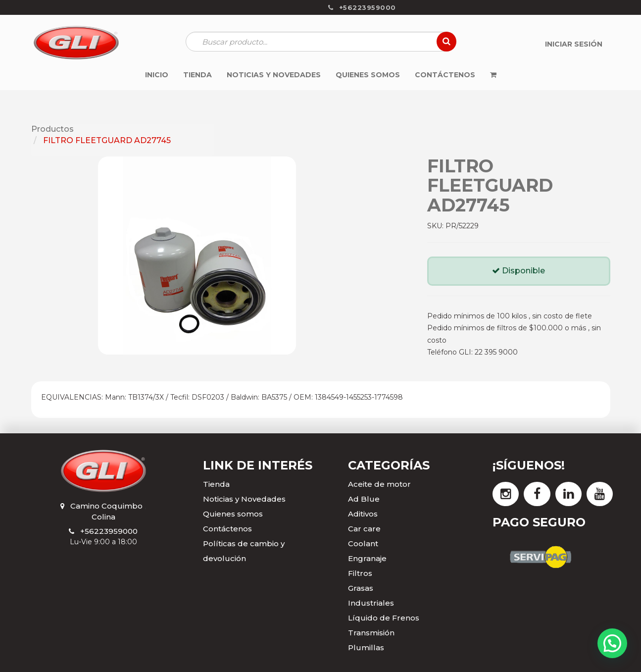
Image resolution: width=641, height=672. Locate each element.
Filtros (360, 573)
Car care (364, 529)
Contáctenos (227, 529)
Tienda (216, 484)
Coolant (363, 543)
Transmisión (371, 633)
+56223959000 (109, 531)
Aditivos (363, 514)
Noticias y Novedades (244, 499)
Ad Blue (364, 499)
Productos (52, 129)
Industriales (371, 603)
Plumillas (366, 647)
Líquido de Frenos (384, 618)
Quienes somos (233, 514)
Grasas (361, 588)
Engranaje (367, 558)
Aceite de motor (379, 484)
